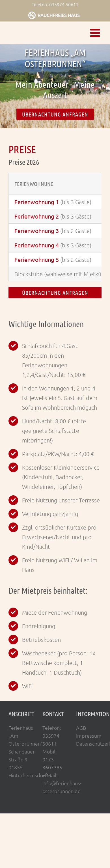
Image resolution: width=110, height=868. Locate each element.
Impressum (89, 736)
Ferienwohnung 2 (37, 216)
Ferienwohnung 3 (37, 231)
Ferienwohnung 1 (37, 202)
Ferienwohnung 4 (37, 245)
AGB (81, 728)
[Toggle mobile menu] (96, 33)
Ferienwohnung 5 (37, 259)
